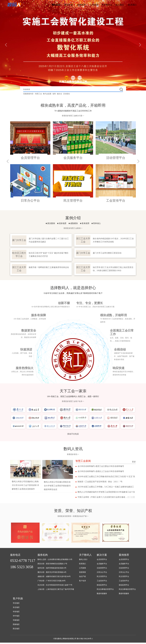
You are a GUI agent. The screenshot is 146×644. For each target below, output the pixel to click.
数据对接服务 (102, 595)
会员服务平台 (102, 565)
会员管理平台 (102, 561)
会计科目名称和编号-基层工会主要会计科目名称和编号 (101, 466)
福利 (54, 94)
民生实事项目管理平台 (105, 591)
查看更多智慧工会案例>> (73, 228)
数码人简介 (83, 561)
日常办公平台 (102, 574)
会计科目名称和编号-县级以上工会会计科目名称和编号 (101, 472)
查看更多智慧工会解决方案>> (73, 116)
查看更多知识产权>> (81, 518)
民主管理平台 (102, 578)
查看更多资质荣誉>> (65, 518)
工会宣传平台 (102, 582)
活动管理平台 (102, 569)
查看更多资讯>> (73, 454)
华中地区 (16, 617)
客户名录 (82, 582)
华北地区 (16, 604)
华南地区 (16, 621)
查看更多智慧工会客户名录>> (73, 401)
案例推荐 (81, 5)
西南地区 (16, 626)
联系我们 (132, 5)
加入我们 (120, 5)
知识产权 (82, 578)
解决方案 (69, 5)
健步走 (59, 94)
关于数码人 (107, 5)
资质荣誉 (82, 574)
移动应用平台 (102, 586)
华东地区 (16, 613)
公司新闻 (94, 5)
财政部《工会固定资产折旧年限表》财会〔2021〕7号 (100, 482)
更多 (134, 462)
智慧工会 (38, 94)
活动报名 (66, 94)
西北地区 (16, 630)
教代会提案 (47, 94)
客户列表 (18, 600)
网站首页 (56, 5)
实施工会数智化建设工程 (73, 82)
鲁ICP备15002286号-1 (85, 640)
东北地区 (16, 609)
